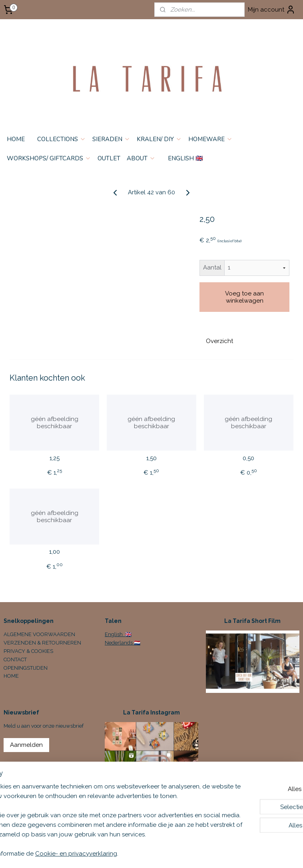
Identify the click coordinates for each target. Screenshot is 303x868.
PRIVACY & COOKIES (28, 651)
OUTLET (109, 158)
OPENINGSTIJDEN (26, 668)
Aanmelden (26, 745)
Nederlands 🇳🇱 (123, 643)
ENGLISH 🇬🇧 (185, 158)
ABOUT (141, 158)
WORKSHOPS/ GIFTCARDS (49, 158)
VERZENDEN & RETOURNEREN (42, 643)
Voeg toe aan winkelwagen (244, 297)
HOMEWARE (210, 139)
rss (209, 853)
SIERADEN (111, 139)
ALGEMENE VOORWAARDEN (39, 634)
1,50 (151, 458)
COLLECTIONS (62, 139)
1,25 (55, 458)
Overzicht (219, 341)
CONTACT (15, 659)
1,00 (55, 552)
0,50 (248, 458)
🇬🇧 (128, 634)
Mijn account (272, 10)
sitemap (194, 853)
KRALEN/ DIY (159, 139)
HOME (16, 139)
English (114, 634)
